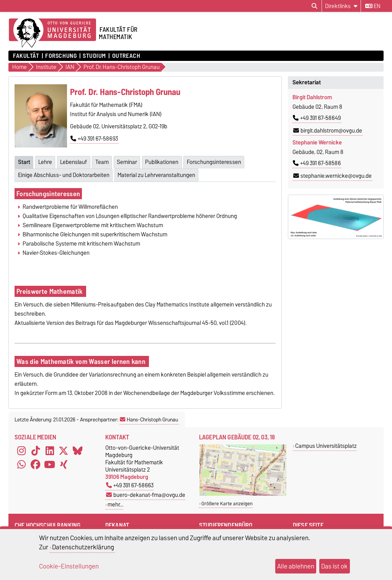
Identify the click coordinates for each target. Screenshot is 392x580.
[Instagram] (21, 451)
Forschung (61, 56)
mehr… (115, 504)
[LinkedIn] (50, 451)
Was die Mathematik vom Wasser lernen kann (82, 361)
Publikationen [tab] (162, 162)
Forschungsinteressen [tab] (214, 162)
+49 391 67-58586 (317, 163)
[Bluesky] (78, 451)
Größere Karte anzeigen (227, 504)
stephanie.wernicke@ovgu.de (332, 176)
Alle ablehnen (296, 566)
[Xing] (64, 465)
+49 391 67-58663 (130, 485)
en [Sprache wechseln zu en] (373, 6)
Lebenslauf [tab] (73, 162)
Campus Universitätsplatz (326, 446)
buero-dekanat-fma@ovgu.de (146, 495)
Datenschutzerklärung (83, 547)
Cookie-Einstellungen (69, 566)
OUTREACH (126, 56)
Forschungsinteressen (48, 194)
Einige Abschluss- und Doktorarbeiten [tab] (64, 175)
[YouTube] (50, 465)
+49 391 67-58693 (94, 139)
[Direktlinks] (341, 6)
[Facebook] (36, 465)
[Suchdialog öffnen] (314, 6)
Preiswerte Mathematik (50, 291)
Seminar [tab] (127, 162)
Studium (94, 56)
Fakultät (26, 56)
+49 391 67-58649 (317, 118)
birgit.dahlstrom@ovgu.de (328, 131)
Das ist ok (334, 566)
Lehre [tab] (45, 162)
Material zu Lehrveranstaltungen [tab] (156, 175)
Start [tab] (24, 162)
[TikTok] (36, 451)
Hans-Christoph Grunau (149, 419)
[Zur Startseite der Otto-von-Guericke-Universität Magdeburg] (52, 33)
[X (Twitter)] (64, 451)
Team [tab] (102, 162)
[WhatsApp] (21, 465)
